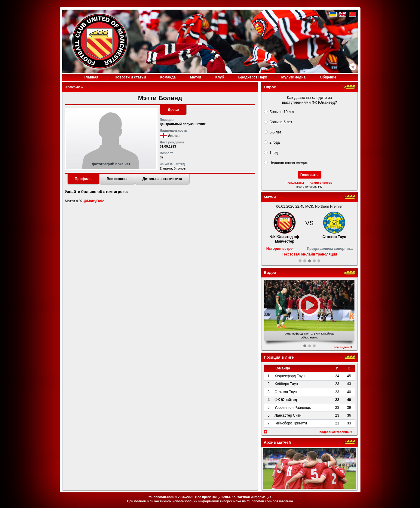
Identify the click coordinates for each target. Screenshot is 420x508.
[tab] (83, 179)
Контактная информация (251, 497)
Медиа (293, 77)
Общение (328, 77)
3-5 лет (275, 132)
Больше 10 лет (282, 112)
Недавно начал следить (289, 163)
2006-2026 (185, 497)
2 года (274, 142)
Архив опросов (321, 183)
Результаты (295, 183)
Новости (130, 77)
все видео (343, 347)
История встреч (281, 249)
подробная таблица (336, 432)
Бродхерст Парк (253, 77)
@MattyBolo (94, 201)
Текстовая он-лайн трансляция (309, 254)
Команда (168, 77)
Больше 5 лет (281, 122)
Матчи (196, 77)
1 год (274, 153)
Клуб (220, 77)
